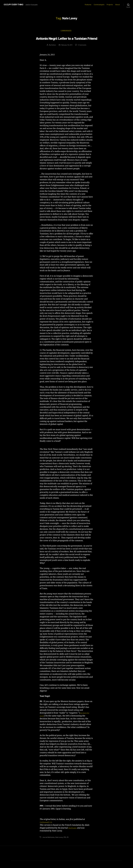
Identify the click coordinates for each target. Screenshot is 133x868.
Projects (110, 5)
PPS (65, 844)
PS (68, 844)
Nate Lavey (59, 844)
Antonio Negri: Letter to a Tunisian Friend (67, 41)
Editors (53, 52)
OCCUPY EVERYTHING (16, 5)
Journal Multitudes (49, 844)
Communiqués (99, 5)
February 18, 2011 (67, 52)
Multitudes (73, 835)
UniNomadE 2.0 (47, 830)
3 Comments (82, 52)
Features (88, 5)
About (117, 5)
